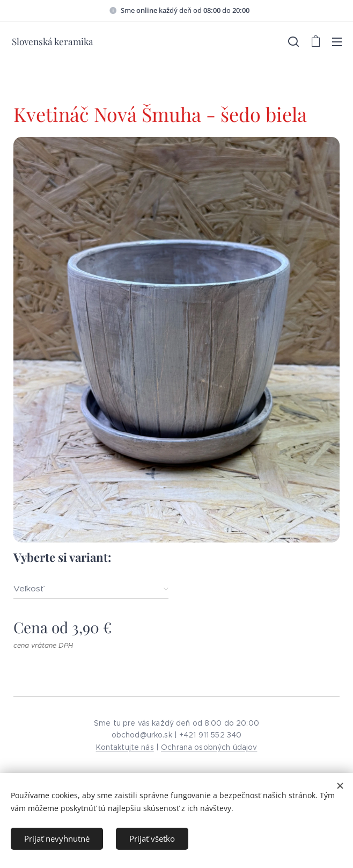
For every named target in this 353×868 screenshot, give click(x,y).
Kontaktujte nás (125, 747)
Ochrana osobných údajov (209, 747)
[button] (293, 41)
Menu (337, 42)
